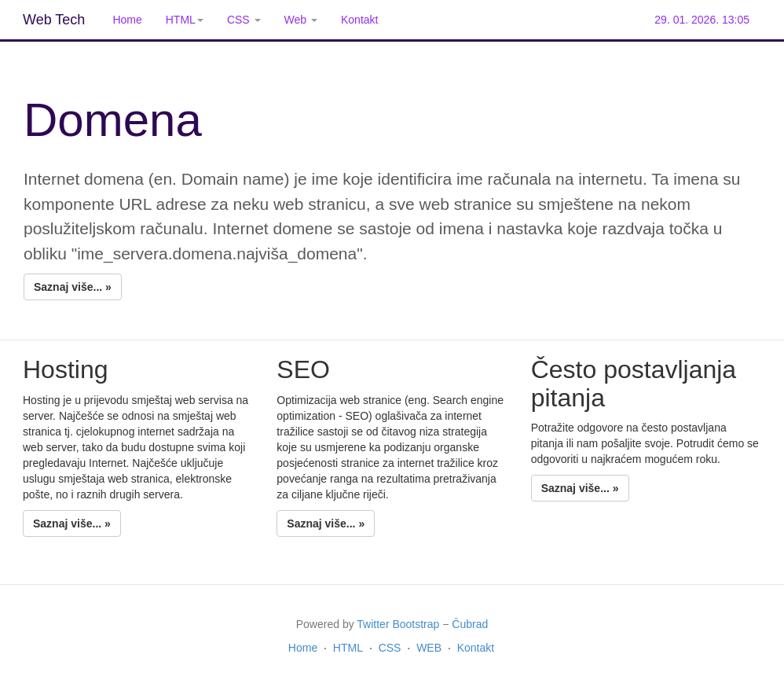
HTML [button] (185, 20)
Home (127, 20)
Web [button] (301, 20)
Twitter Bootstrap (398, 624)
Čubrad (470, 624)
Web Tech (54, 20)
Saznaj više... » (73, 287)
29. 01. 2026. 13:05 (702, 20)
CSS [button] (244, 20)
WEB (429, 648)
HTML (348, 648)
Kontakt (359, 20)
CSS (390, 648)
